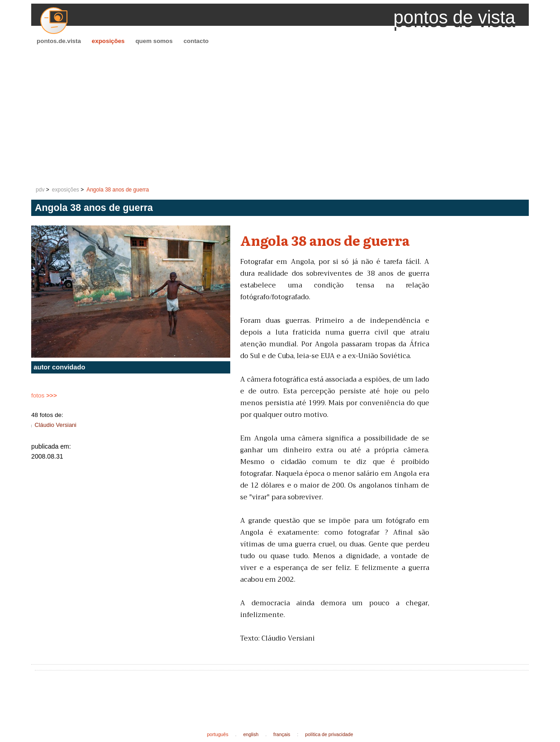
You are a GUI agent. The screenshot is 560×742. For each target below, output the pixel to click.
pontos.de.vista (59, 41)
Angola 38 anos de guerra (118, 190)
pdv (40, 190)
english (251, 734)
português (217, 734)
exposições (108, 41)
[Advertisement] (280, 116)
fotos (44, 395)
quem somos (154, 41)
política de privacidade (329, 734)
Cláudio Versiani (55, 425)
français (282, 734)
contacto (196, 41)
